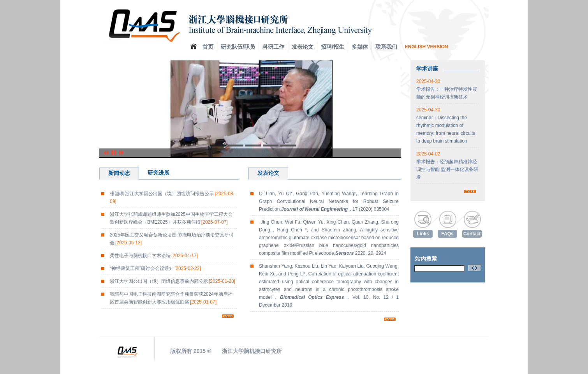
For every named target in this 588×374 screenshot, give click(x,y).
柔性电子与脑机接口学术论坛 (154, 256)
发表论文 (303, 47)
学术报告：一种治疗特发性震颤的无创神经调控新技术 (447, 89)
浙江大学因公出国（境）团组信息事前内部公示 (173, 281)
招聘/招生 (333, 47)
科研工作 (273, 47)
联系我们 (386, 47)
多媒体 (360, 47)
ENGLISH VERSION (427, 47)
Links (423, 234)
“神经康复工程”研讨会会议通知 (155, 268)
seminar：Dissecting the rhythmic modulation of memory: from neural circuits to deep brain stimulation (446, 125)
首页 (208, 47)
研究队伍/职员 (238, 47)
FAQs (447, 234)
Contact (472, 234)
